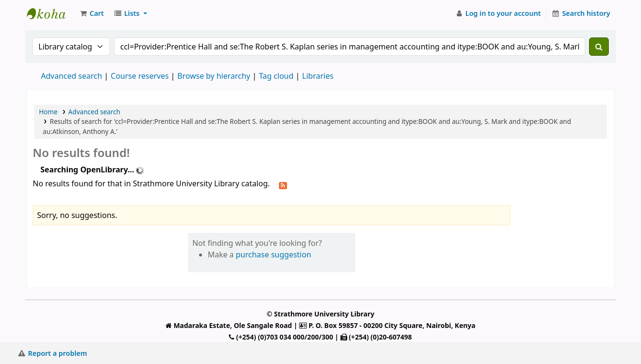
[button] (91, 13)
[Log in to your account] (498, 13)
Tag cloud (276, 76)
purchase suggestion (273, 255)
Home (48, 112)
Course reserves (140, 76)
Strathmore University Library (51, 13)
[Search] (599, 47)
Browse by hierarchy (214, 76)
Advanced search (71, 76)
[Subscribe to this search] (283, 184)
